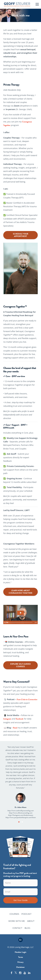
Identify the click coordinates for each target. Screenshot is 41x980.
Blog (27, 928)
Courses (14, 914)
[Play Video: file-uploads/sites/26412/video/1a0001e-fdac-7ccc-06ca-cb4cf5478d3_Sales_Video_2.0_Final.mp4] (21, 613)
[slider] (20, 622)
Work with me (17, 921)
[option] (20, 782)
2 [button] (22, 822)
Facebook (20, 719)
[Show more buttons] (36, 622)
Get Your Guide (20, 900)
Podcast (26, 914)
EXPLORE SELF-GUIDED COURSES (20, 665)
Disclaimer (20, 967)
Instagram (7, 719)
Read (15, 728)
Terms (20, 957)
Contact (17, 928)
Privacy (20, 962)
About (31, 921)
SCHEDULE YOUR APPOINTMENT (21, 235)
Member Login (20, 952)
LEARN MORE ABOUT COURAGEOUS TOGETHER (20, 592)
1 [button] (19, 822)
